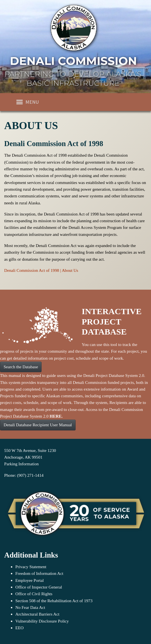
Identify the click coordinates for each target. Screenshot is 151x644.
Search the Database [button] (21, 367)
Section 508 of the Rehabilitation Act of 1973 (54, 601)
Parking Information (21, 464)
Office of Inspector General (39, 587)
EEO (20, 628)
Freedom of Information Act (39, 573)
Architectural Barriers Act (37, 614)
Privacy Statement (31, 567)
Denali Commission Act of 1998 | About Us (41, 270)
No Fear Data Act (30, 607)
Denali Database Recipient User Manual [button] (38, 425)
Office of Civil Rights (34, 594)
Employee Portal (30, 580)
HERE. (56, 416)
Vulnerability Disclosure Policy (42, 621)
